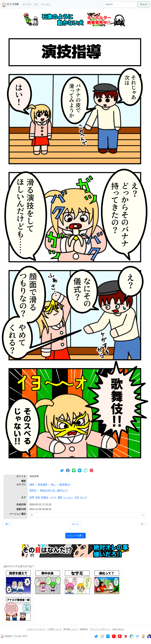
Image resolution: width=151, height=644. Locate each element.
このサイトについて (36, 629)
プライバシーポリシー (100, 629)
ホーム (75, 524)
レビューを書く (75, 536)
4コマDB (10, 5)
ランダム (46, 4)
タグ (36, 4)
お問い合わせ (118, 629)
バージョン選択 (18, 514)
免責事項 (84, 629)
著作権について (71, 629)
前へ (8, 524)
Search (144, 4)
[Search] (120, 4)
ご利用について (55, 629)
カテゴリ (27, 4)
